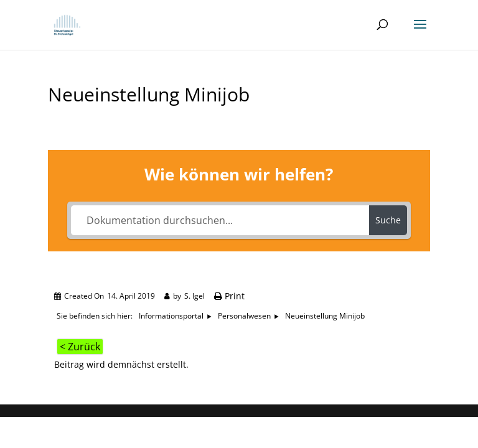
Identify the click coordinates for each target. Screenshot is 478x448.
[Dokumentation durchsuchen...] (220, 220)
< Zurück (80, 347)
